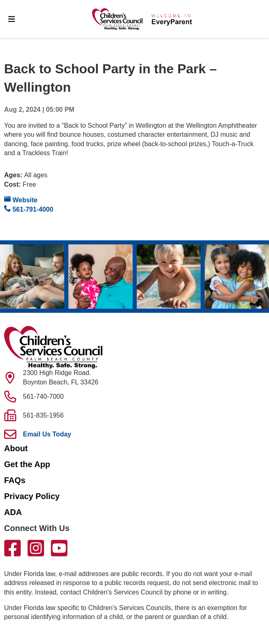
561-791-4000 (29, 209)
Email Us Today (47, 434)
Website (21, 200)
